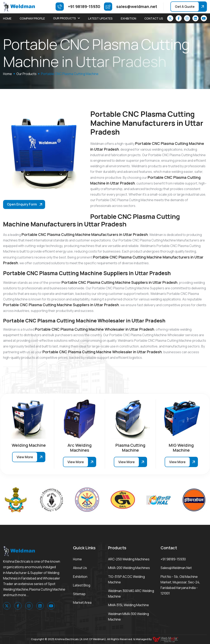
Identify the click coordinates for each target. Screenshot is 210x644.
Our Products (64, 18)
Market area (82, 602)
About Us (80, 568)
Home (7, 18)
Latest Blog (82, 585)
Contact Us (154, 18)
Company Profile (32, 18)
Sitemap (79, 594)
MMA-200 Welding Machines (129, 568)
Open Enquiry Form (22, 204)
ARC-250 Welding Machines (129, 559)
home (7, 74)
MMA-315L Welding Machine (128, 605)
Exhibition (128, 18)
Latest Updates (100, 18)
